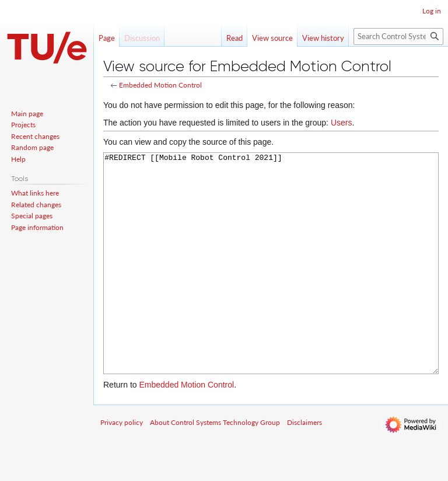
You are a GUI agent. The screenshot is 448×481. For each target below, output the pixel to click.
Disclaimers (304, 466)
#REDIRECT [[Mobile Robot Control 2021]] (271, 285)
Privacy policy (122, 466)
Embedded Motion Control (160, 85)
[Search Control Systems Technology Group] (398, 36)
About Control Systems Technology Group (215, 466)
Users (342, 123)
